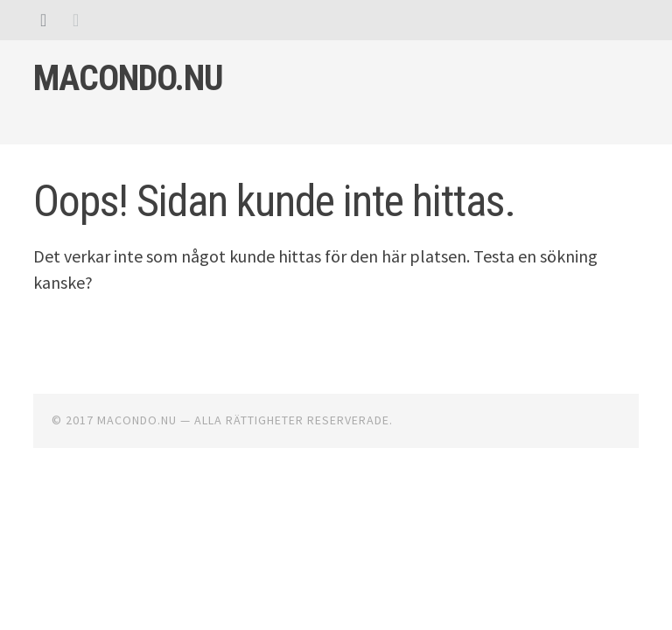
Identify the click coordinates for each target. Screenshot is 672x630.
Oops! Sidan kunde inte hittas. (274, 201)
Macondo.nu (128, 78)
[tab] (43, 20)
